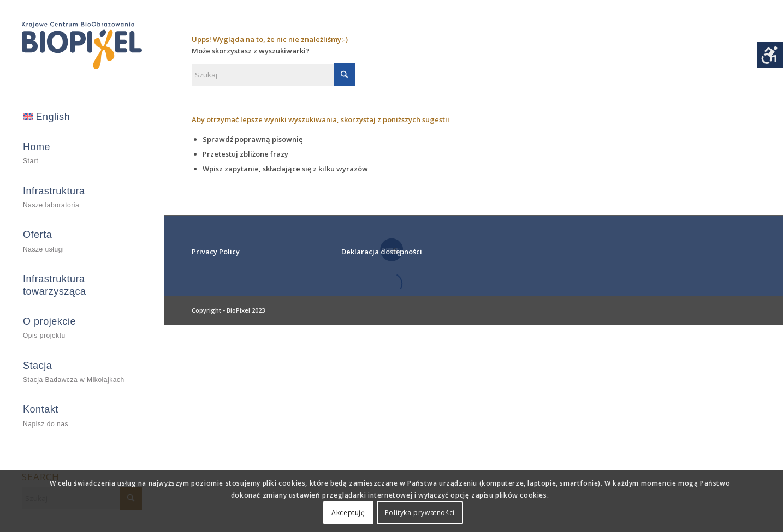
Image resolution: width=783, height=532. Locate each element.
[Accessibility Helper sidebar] (770, 55)
